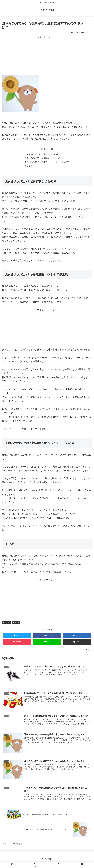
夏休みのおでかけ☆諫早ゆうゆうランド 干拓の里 (48, 162)
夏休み (16, 623)
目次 (43, 149)
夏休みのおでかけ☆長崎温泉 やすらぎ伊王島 (46, 158)
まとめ (28, 166)
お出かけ (7, 623)
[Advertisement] (47, 57)
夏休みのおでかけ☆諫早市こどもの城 (42, 154)
